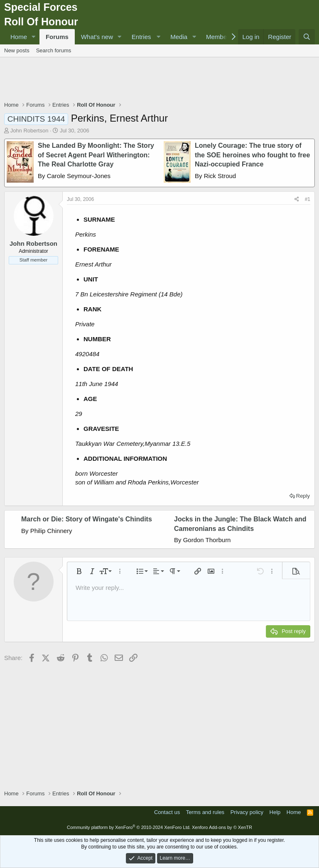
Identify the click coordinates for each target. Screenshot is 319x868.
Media (179, 37)
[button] (34, 37)
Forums (57, 37)
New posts (17, 50)
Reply (303, 496)
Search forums (54, 50)
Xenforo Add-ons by (222, 827)
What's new (97, 37)
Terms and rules (205, 812)
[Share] (297, 199)
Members (219, 37)
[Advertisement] (159, 80)
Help (275, 812)
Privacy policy (247, 812)
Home (19, 37)
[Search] (307, 37)
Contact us (167, 812)
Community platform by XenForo (129, 827)
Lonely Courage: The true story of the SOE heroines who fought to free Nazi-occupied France (252, 155)
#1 (308, 199)
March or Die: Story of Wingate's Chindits (87, 519)
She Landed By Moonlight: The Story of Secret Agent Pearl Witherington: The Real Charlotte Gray (96, 155)
